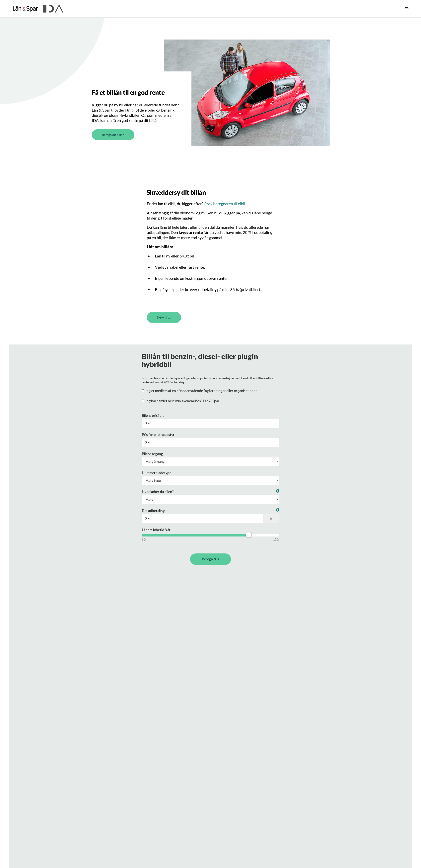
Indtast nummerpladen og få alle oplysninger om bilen (183, 648)
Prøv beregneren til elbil (225, 213)
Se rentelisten (156, 701)
